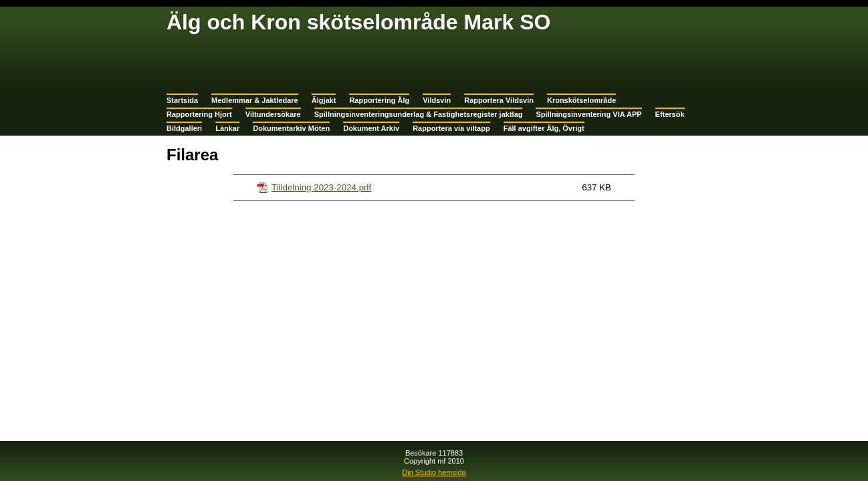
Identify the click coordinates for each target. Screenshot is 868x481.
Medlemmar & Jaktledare (255, 100)
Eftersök (670, 114)
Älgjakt (324, 100)
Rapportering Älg (379, 100)
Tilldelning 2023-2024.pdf (321, 187)
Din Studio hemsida (434, 472)
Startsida (182, 100)
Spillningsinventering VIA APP (588, 114)
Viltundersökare (273, 114)
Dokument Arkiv (371, 128)
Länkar (227, 128)
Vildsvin (437, 100)
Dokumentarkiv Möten (291, 128)
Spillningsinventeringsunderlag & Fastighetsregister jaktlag (419, 114)
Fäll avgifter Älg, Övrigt (544, 128)
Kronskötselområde (581, 100)
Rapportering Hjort (199, 114)
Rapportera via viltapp (451, 128)
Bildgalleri (184, 128)
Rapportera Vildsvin (499, 100)
